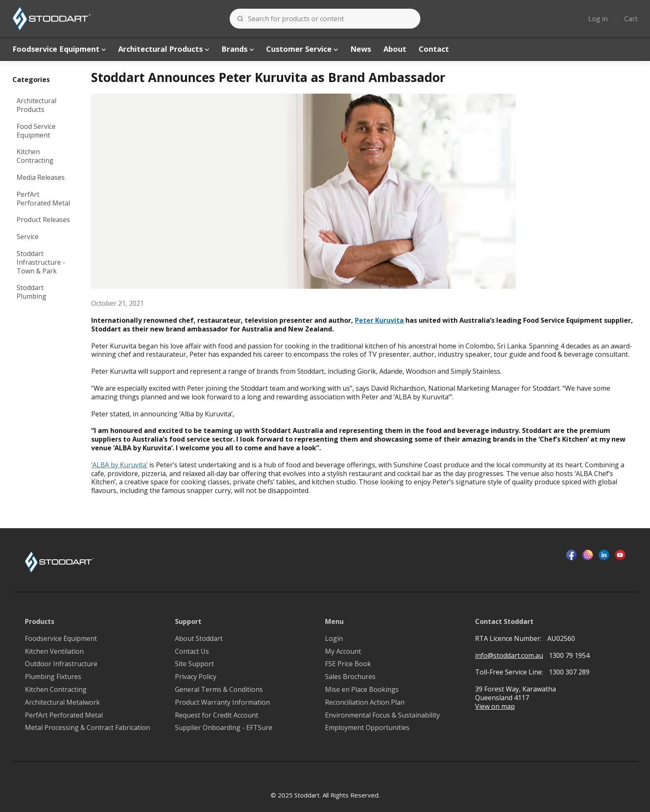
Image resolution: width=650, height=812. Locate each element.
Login (334, 639)
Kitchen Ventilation (54, 651)
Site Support (194, 664)
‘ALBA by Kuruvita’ (119, 465)
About (395, 49)
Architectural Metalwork (62, 702)
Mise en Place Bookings (362, 690)
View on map (495, 707)
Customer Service (302, 49)
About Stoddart (199, 639)
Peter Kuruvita (379, 320)
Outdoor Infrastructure (61, 664)
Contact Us (192, 651)
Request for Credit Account (217, 715)
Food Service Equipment (36, 131)
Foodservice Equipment (59, 49)
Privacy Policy (196, 677)
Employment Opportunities (367, 728)
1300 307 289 (569, 672)
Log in (598, 19)
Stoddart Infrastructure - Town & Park (41, 262)
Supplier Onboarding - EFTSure (224, 728)
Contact (434, 49)
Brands (238, 49)
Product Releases (43, 220)
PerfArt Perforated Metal (43, 199)
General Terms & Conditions (219, 690)
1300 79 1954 (569, 655)
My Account (343, 651)
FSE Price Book (348, 664)
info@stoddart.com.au (509, 656)
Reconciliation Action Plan (365, 702)
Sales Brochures (350, 677)
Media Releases (41, 177)
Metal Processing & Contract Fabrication (87, 728)
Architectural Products (164, 49)
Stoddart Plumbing (32, 292)
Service (28, 237)
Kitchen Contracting (35, 156)
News (361, 49)
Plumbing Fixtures (53, 677)
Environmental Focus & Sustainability (382, 715)
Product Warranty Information (222, 702)
